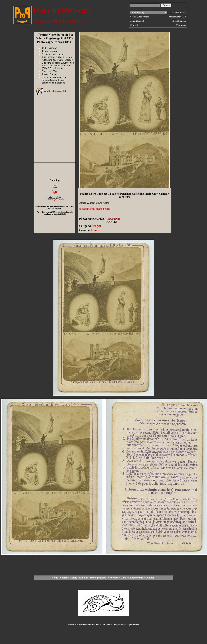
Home (55, 578)
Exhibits (84, 578)
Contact (150, 578)
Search (64, 578)
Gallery (73, 578)
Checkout (113, 578)
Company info (136, 578)
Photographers (98, 578)
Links (123, 578)
